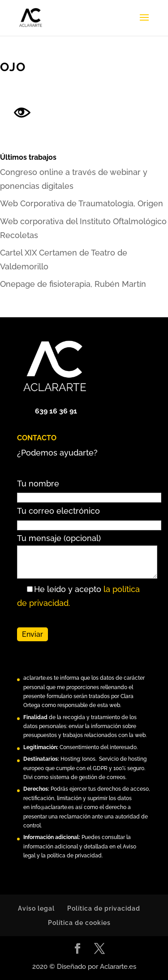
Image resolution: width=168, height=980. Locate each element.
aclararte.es (38, 678)
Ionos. (89, 759)
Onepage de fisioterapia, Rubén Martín (73, 284)
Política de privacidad (104, 908)
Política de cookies (79, 923)
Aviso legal (36, 908)
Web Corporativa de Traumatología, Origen (82, 203)
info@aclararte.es (52, 807)
